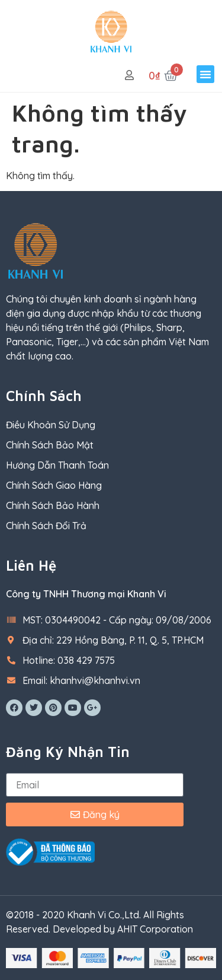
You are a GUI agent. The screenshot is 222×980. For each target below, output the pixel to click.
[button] (205, 74)
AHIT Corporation (155, 929)
